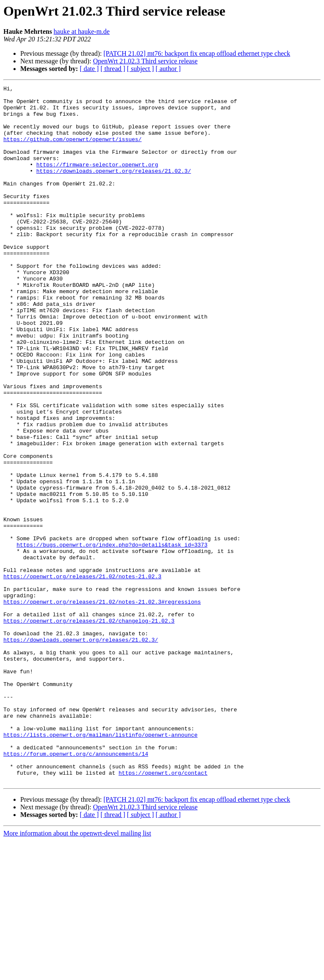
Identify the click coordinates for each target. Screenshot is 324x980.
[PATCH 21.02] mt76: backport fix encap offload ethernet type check (197, 53)
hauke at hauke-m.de (82, 31)
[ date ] (89, 69)
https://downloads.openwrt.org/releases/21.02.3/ (114, 188)
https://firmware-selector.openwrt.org (97, 181)
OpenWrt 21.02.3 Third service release (145, 61)
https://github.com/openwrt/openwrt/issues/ (73, 150)
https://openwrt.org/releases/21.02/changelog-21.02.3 (89, 728)
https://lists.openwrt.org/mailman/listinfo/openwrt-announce (100, 865)
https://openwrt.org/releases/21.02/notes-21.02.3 (82, 675)
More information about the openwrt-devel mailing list (77, 973)
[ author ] (168, 69)
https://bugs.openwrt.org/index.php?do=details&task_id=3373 (112, 637)
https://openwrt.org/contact (163, 911)
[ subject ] (140, 69)
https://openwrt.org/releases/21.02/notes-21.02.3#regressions (102, 705)
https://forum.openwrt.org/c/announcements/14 (76, 888)
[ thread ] (113, 69)
